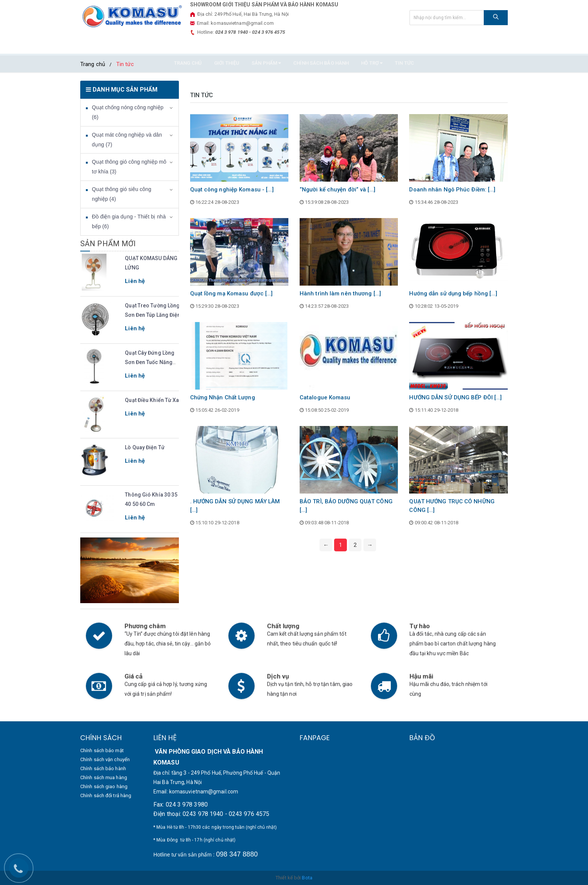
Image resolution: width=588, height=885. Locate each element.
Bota (307, 878)
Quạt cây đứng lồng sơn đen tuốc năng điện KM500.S (150, 362)
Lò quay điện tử (145, 447)
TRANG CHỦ (188, 46)
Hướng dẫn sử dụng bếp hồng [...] (453, 293)
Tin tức (404, 46)
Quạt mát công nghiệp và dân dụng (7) (127, 140)
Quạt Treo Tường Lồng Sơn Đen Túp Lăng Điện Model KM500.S (153, 315)
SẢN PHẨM (266, 46)
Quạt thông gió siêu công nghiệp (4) (121, 194)
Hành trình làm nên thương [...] (340, 293)
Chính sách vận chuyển (105, 759)
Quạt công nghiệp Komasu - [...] (232, 190)
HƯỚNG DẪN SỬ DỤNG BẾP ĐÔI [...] (455, 397)
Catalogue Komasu (325, 397)
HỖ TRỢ (372, 46)
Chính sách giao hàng (104, 786)
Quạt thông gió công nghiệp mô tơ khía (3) (129, 167)
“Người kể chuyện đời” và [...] (337, 190)
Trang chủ (93, 64)
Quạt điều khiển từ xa (152, 400)
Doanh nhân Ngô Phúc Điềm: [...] (452, 190)
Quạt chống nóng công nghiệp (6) (128, 112)
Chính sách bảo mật (102, 750)
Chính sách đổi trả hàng (106, 795)
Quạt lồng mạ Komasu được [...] (232, 293)
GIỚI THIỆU (227, 46)
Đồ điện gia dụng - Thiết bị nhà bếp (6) (129, 221)
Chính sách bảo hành (321, 46)
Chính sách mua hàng (104, 777)
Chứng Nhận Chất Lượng (223, 397)
